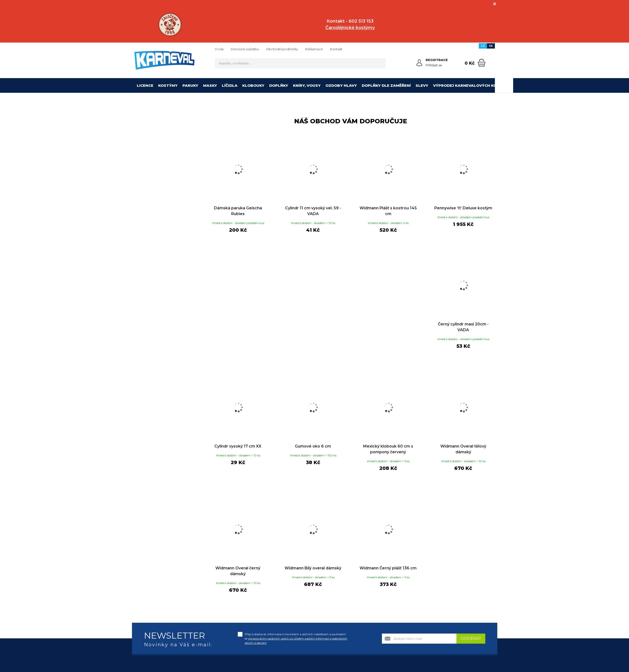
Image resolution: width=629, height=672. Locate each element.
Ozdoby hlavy (341, 85)
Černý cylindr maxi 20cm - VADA (463, 327)
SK (491, 46)
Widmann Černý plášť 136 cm (388, 568)
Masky (210, 85)
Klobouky (253, 85)
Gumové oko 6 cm (313, 446)
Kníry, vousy (307, 85)
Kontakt (336, 49)
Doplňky (279, 85)
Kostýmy (168, 85)
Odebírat (471, 638)
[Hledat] (380, 63)
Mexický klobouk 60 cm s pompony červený (388, 449)
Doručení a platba (245, 49)
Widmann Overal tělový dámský (463, 449)
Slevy (422, 85)
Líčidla (230, 85)
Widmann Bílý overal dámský (313, 568)
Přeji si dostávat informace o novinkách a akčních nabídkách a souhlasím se (296, 638)
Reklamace (314, 49)
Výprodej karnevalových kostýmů (472, 85)
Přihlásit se (434, 65)
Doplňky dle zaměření (386, 85)
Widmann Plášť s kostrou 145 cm (388, 211)
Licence (145, 85)
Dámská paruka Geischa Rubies (238, 211)
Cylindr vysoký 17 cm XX (238, 446)
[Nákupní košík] (482, 63)
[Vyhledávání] (300, 63)
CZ (483, 46)
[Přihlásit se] (419, 63)
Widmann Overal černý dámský (238, 571)
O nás (219, 49)
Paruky (190, 85)
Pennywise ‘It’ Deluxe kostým (463, 208)
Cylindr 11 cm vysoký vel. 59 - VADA (313, 211)
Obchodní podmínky (282, 49)
